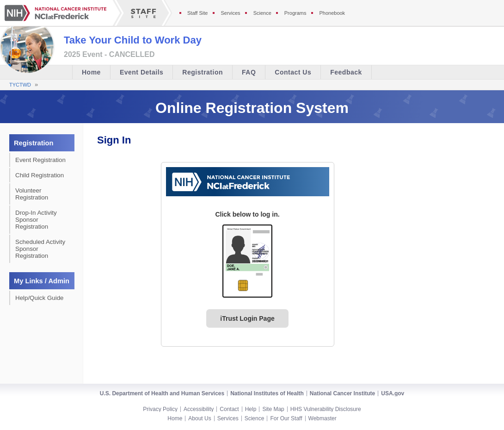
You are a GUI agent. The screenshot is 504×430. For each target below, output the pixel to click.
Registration (203, 72)
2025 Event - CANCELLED (109, 55)
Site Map (273, 409)
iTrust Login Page (247, 318)
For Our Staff (286, 418)
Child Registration (40, 175)
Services (228, 418)
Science (255, 418)
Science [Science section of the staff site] (262, 13)
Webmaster (323, 418)
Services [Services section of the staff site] (230, 13)
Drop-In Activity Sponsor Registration (36, 220)
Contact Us (293, 72)
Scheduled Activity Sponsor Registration (40, 249)
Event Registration (40, 160)
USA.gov (393, 393)
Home (91, 72)
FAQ (249, 72)
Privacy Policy (160, 409)
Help (251, 409)
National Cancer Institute (342, 393)
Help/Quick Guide (39, 298)
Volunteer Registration (32, 194)
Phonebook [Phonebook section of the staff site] (332, 13)
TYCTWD (20, 85)
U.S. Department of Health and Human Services (162, 393)
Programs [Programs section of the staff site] (295, 13)
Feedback (346, 72)
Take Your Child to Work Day (133, 40)
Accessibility (199, 409)
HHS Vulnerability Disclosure (326, 409)
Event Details (141, 72)
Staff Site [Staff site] (197, 13)
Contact (229, 409)
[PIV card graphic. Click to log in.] (247, 261)
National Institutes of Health (267, 393)
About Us (200, 418)
